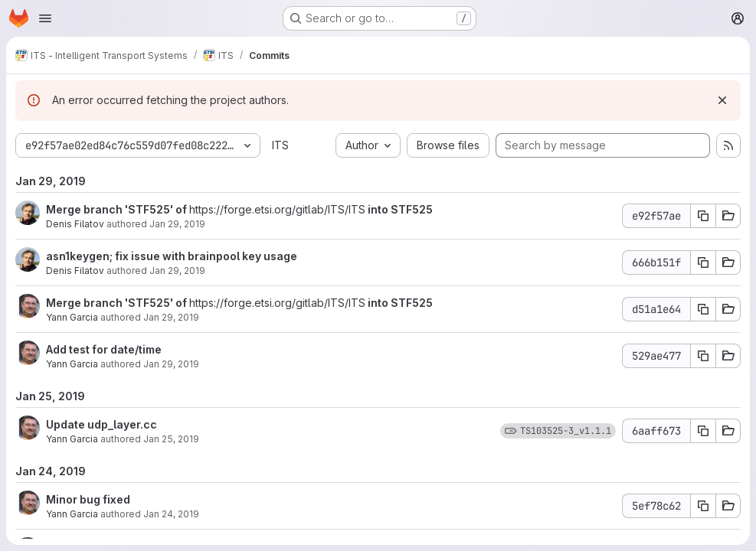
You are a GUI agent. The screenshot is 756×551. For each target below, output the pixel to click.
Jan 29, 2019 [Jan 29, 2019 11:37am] (177, 271)
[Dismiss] (722, 100)
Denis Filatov (75, 224)
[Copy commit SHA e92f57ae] (703, 216)
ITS (280, 145)
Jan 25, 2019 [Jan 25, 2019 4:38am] (171, 439)
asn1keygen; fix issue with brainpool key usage (172, 256)
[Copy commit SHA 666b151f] (703, 262)
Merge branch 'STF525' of (118, 209)
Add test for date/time (104, 349)
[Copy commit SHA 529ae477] (703, 356)
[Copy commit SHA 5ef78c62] (703, 506)
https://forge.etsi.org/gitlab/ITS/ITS (277, 209)
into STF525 (399, 209)
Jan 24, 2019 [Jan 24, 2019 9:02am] (171, 514)
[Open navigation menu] (45, 18)
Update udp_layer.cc (101, 424)
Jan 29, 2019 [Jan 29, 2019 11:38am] (177, 224)
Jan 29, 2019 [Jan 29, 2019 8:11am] (171, 317)
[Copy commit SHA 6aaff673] (703, 431)
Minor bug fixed (88, 499)
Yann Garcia (72, 317)
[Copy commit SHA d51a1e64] (703, 309)
